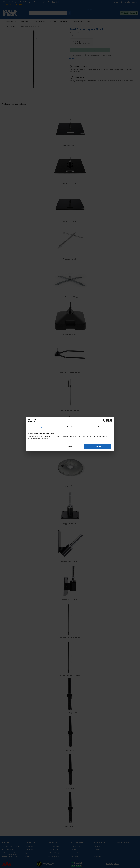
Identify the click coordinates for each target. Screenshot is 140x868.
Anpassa (70, 446)
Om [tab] (99, 427)
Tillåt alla (98, 446)
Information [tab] (70, 427)
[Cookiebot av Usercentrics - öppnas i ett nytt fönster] (103, 420)
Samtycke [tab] (41, 427)
